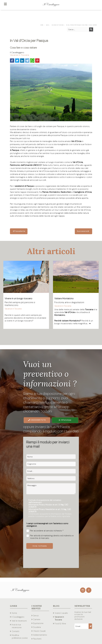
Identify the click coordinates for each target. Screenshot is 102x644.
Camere (37, 619)
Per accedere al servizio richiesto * (45, 531)
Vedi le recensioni (19, 621)
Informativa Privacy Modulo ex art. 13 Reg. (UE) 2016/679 (48, 506)
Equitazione (38, 623)
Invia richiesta (40, 546)
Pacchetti (37, 639)
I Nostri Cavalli (39, 631)
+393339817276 (37, 420)
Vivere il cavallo (61, 613)
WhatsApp (65, 420)
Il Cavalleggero (18, 617)
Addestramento (40, 635)
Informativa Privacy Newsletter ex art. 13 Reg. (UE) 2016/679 (50, 510)
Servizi (36, 616)
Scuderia (37, 627)
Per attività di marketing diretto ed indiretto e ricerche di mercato (50, 537)
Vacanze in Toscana (19, 55)
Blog (56, 606)
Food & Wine (60, 624)
